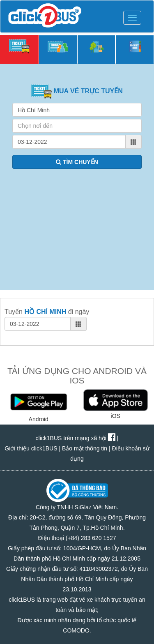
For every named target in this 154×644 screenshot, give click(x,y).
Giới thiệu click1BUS (31, 448)
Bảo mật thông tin (85, 448)
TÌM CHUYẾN (77, 162)
